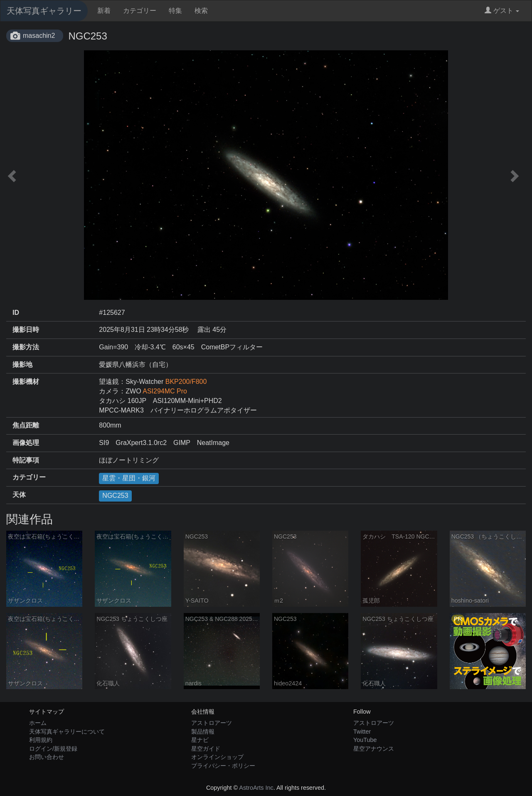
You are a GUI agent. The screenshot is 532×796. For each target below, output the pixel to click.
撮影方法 (26, 347)
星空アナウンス (374, 749)
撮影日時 (26, 330)
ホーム (38, 723)
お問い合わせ (47, 757)
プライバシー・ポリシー (223, 766)
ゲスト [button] (502, 11)
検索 (201, 11)
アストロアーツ (212, 723)
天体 (19, 495)
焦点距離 (26, 425)
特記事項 (26, 460)
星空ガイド (206, 749)
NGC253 (115, 496)
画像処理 (26, 443)
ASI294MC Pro (165, 391)
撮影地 (22, 365)
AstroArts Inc (256, 788)
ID (16, 313)
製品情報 (203, 732)
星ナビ (200, 740)
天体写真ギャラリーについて (67, 732)
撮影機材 (26, 382)
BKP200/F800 (186, 382)
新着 (104, 11)
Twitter (362, 732)
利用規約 (41, 740)
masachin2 (39, 36)
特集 (175, 11)
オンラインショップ (217, 757)
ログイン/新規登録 (53, 749)
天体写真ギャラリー (44, 11)
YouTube (365, 740)
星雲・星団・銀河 (129, 478)
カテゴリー (140, 11)
